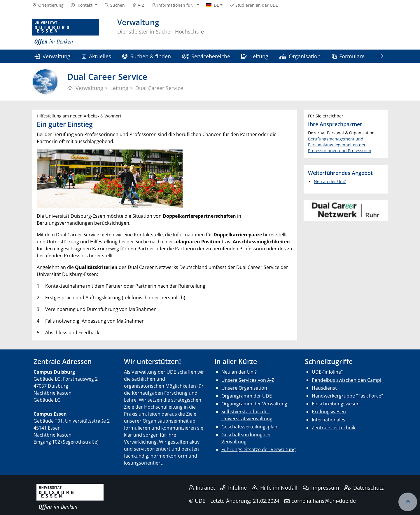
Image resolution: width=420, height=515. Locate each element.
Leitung (255, 56)
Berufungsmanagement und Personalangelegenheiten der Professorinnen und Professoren (340, 145)
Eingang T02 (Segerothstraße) (66, 442)
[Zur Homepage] (66, 32)
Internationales (329, 420)
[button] (84, 5)
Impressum (321, 488)
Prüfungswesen (329, 412)
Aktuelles (96, 56)
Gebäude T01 (48, 421)
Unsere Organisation (244, 388)
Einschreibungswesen (336, 404)
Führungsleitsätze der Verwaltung (259, 449)
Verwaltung (52, 56)
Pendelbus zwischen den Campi (346, 380)
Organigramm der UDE (247, 396)
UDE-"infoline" (327, 372)
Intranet (202, 488)
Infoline (233, 488)
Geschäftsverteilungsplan (249, 427)
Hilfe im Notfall (275, 488)
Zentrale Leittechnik (334, 428)
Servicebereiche (206, 56)
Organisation (300, 56)
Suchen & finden (146, 56)
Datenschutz (364, 488)
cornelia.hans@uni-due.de (324, 501)
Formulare (348, 56)
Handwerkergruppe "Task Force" (347, 396)
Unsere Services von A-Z (248, 380)
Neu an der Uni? (330, 181)
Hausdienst (324, 388)
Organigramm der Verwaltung (254, 404)
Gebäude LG (47, 379)
